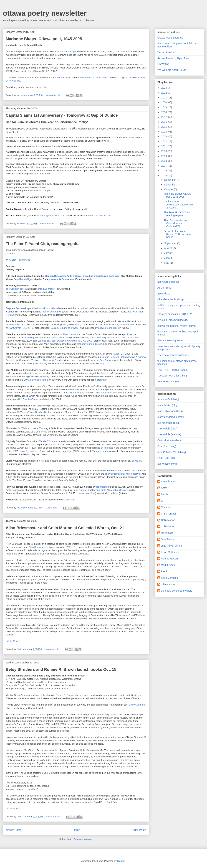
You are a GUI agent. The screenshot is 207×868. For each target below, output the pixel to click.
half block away (68, 334)
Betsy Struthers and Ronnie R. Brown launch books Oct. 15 (61, 669)
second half (83, 308)
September (171, 243)
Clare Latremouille (93, 276)
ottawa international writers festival (123, 474)
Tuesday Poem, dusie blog (172, 376)
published (128, 334)
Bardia (165, 494)
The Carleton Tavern (17, 289)
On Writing (163, 64)
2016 (164, 122)
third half (130, 308)
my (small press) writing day (173, 320)
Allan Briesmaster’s (39, 547)
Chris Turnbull (169, 514)
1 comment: (52, 508)
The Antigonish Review (17, 328)
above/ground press (109, 328)
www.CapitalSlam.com (100, 216)
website (43, 87)
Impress (108, 448)
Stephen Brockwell (55, 276)
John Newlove (128, 357)
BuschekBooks (31, 399)
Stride (116, 354)
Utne (78, 324)
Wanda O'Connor (61, 279)
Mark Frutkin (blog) (168, 405)
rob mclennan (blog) (169, 423)
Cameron (166, 507)
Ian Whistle (167, 533)
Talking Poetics (166, 52)
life (54, 308)
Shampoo (96, 451)
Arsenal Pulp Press (101, 360)
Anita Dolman (74, 276)
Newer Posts (14, 830)
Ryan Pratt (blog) (167, 458)
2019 (164, 107)
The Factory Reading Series (173, 355)
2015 (164, 127)
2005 (164, 175)
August (168, 248)
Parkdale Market (47, 289)
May (167, 263)
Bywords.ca (164, 294)
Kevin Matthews (170, 552)
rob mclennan (112, 276)
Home (77, 830)
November (170, 185)
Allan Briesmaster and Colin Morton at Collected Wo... (176, 223)
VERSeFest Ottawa (168, 381)
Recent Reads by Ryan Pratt (173, 58)
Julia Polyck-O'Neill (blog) (172, 452)
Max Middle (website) (169, 434)
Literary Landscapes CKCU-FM (175, 314)
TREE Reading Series (105, 393)
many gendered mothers (171, 417)
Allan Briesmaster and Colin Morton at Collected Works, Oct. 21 (65, 528)
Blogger (121, 861)
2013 (164, 136)
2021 (164, 98)
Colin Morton (14, 641)
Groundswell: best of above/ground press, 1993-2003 (65, 341)
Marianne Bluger (68, 51)
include (121, 445)
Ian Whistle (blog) (167, 464)
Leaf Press (42, 432)
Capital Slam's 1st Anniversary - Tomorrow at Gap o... (178, 205)
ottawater (102, 380)
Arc (43, 461)
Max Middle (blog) (167, 429)
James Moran (70, 393)
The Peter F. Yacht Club (18, 260)
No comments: (53, 95)
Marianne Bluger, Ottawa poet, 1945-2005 (44, 39)
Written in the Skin (61, 338)
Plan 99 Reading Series (171, 340)
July (167, 253)
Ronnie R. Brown (65, 695)
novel (61, 364)
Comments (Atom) (83, 839)
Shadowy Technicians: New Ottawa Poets (118, 338)
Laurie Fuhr (69, 500)
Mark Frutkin (168, 565)
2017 (164, 117)
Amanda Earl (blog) (168, 399)
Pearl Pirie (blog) (167, 446)
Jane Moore (168, 539)
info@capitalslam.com (54, 216)
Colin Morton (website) (170, 440)
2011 (164, 146)
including (29, 338)
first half (42, 308)
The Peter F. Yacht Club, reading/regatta (43, 244)
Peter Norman (80, 490)
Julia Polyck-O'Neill (172, 546)
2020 (164, 102)
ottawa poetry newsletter (45, 13)
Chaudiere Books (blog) (171, 299)
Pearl (164, 571)
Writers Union (64, 77)
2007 (164, 166)
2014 (164, 132)
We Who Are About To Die (172, 70)
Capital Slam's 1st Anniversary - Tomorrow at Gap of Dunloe (62, 115)
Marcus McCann (170, 559)
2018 (164, 112)
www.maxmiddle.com (35, 380)
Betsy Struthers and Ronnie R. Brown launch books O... (178, 234)
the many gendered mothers (177, 591)
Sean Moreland (169, 578)
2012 (164, 141)
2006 (164, 170)
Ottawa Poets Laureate (170, 38)
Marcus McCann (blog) (170, 411)
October (169, 189)
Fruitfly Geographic (52, 312)
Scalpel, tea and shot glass (65, 328)
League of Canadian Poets (94, 77)
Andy (164, 488)
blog (102, 364)
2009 (164, 156)
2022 (164, 93)
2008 (164, 161)
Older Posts (139, 830)
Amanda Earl (168, 482)
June (167, 258)
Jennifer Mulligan (23, 279)
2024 (164, 88)
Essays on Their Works (43, 360)
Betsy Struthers (137, 705)
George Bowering (110, 357)
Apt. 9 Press (164, 288)
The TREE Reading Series (172, 370)
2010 (164, 151)
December (170, 180)
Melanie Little (99, 490)
